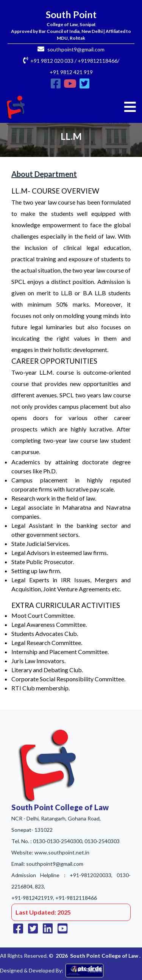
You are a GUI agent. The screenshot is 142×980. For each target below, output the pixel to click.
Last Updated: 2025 (43, 912)
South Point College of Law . (105, 956)
